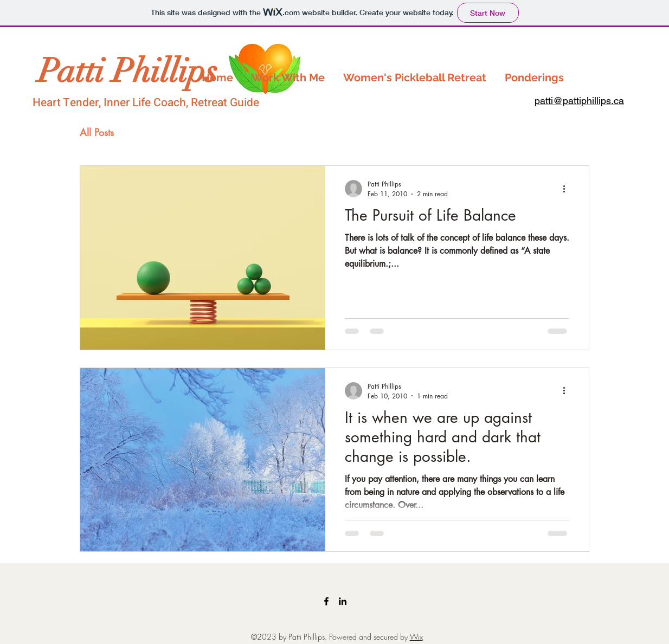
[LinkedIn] (343, 601)
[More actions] (568, 189)
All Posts (97, 132)
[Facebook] (326, 601)
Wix (416, 637)
